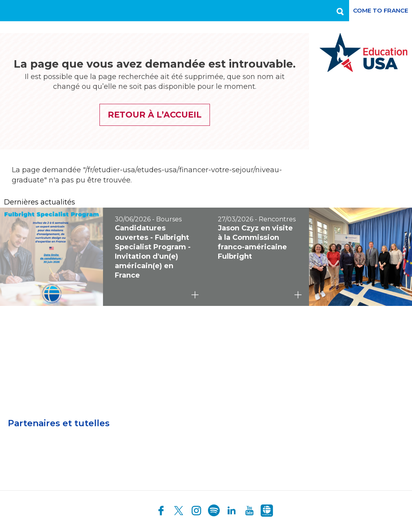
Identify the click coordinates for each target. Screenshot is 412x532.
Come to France (381, 10)
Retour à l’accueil (155, 115)
